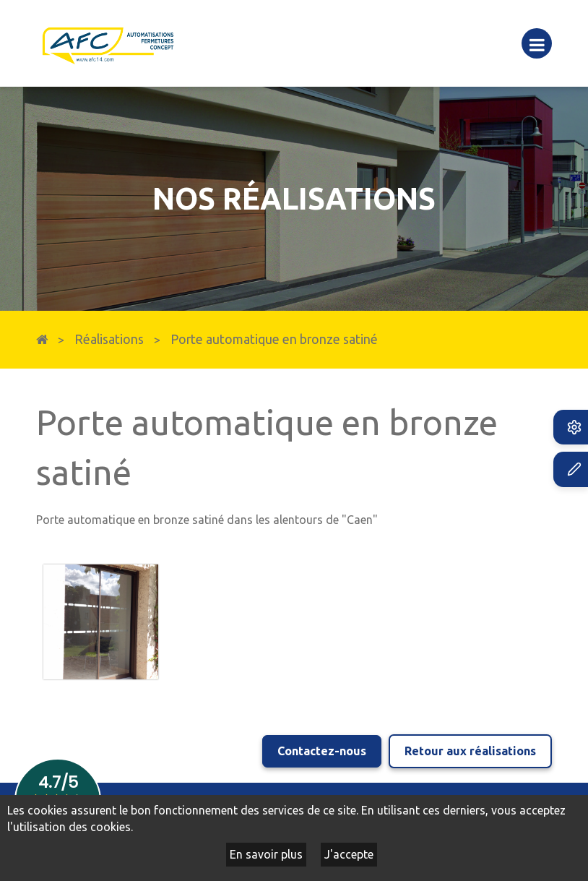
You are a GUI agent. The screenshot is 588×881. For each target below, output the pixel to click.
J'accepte (349, 854)
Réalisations (109, 339)
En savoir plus (266, 854)
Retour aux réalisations (470, 751)
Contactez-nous (322, 751)
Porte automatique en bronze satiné (274, 339)
